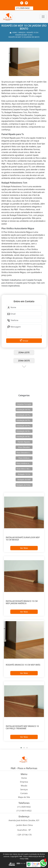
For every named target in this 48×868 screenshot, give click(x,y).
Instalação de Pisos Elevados (25, 415)
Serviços (24, 789)
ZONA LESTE (24, 352)
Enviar (25, 341)
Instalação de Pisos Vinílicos (25, 426)
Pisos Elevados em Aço (25, 453)
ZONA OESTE (24, 361)
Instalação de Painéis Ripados (25, 410)
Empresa (24, 782)
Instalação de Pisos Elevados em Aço (25, 420)
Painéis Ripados (24, 442)
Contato (24, 793)
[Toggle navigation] (43, 17)
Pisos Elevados (24, 447)
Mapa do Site (24, 797)
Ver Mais (24, 548)
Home (24, 778)
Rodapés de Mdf (24, 480)
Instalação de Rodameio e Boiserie (25, 431)
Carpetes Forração (24, 404)
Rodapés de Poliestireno (25, 485)
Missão (24, 786)
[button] (21, 748)
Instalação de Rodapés (25, 436)
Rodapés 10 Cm (24, 474)
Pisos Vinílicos (24, 458)
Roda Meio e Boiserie (25, 469)
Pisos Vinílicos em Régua (25, 463)
